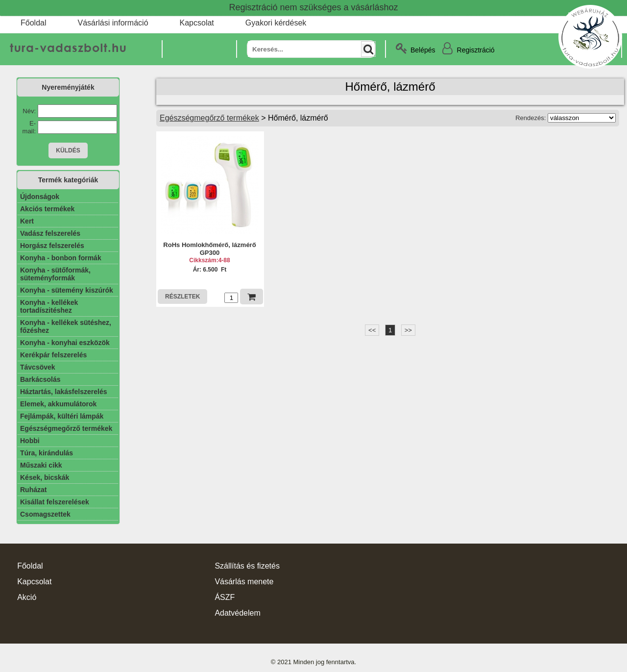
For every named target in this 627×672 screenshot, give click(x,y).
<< (372, 330)
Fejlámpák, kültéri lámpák (62, 416)
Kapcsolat (197, 23)
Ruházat (33, 490)
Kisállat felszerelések (55, 502)
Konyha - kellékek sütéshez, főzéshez (66, 326)
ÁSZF (225, 597)
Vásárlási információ (113, 23)
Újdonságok (40, 197)
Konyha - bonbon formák (61, 258)
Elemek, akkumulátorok (58, 404)
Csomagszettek (45, 514)
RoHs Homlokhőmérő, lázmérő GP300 (209, 249)
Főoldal (33, 23)
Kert (27, 221)
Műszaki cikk (41, 465)
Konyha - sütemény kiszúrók (67, 290)
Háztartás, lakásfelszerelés (63, 392)
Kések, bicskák (45, 477)
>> (408, 330)
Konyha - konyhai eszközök (65, 343)
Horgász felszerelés (52, 246)
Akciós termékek (47, 209)
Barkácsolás (40, 379)
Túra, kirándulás (47, 453)
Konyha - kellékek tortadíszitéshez (49, 306)
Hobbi (30, 441)
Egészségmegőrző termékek (66, 428)
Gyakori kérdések (276, 23)
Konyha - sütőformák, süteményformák (55, 274)
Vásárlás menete (244, 582)
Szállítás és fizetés (247, 566)
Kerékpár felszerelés (53, 355)
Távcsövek (38, 367)
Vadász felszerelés (50, 233)
